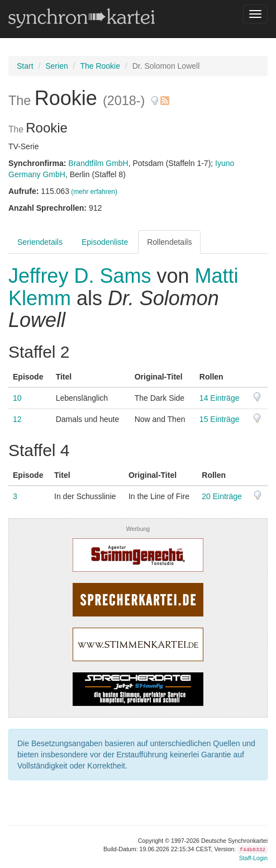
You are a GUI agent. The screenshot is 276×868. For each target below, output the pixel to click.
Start (25, 66)
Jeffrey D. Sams (82, 276)
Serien (56, 66)
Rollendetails (169, 242)
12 (17, 419)
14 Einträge (220, 398)
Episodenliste (105, 242)
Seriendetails (40, 242)
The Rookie (100, 66)
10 (17, 398)
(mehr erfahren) (94, 192)
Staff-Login (253, 858)
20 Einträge (222, 496)
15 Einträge (220, 419)
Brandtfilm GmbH (98, 163)
